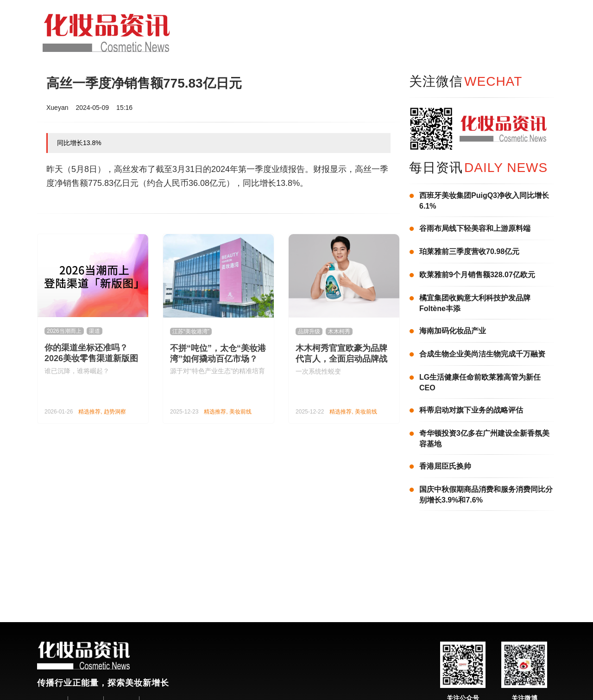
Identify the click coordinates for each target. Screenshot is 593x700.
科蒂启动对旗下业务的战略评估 (471, 410)
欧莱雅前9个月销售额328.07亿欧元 (477, 275)
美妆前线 (240, 412)
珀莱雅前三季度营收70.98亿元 (469, 251)
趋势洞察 (115, 412)
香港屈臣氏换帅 (445, 466)
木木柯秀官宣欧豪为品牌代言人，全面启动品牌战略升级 (341, 359)
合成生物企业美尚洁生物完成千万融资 (482, 354)
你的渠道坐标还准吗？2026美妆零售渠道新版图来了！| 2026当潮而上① (91, 358)
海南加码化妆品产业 (453, 331)
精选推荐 (89, 412)
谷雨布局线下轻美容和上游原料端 (475, 228)
